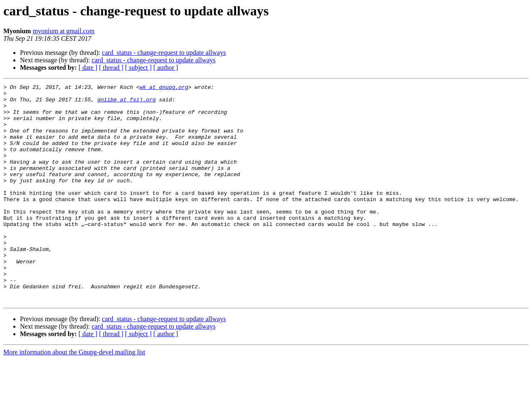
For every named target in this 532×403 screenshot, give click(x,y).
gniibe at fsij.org (126, 103)
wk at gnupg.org (164, 88)
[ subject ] (138, 68)
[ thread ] (111, 68)
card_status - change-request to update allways (164, 53)
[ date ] (88, 68)
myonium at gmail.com (64, 31)
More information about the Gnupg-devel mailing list (74, 396)
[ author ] (166, 68)
